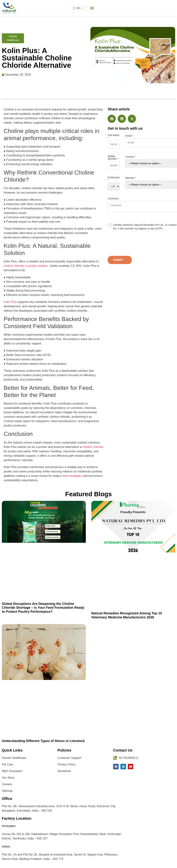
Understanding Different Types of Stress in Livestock (43, 741)
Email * (129, 136)
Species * (131, 178)
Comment (113, 199)
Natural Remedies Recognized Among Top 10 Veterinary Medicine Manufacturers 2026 (127, 615)
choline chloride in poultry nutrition (26, 266)
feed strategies (72, 476)
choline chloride (93, 447)
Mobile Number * (113, 157)
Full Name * (113, 136)
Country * (131, 157)
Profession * (114, 179)
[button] (92, 8)
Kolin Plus (10, 302)
